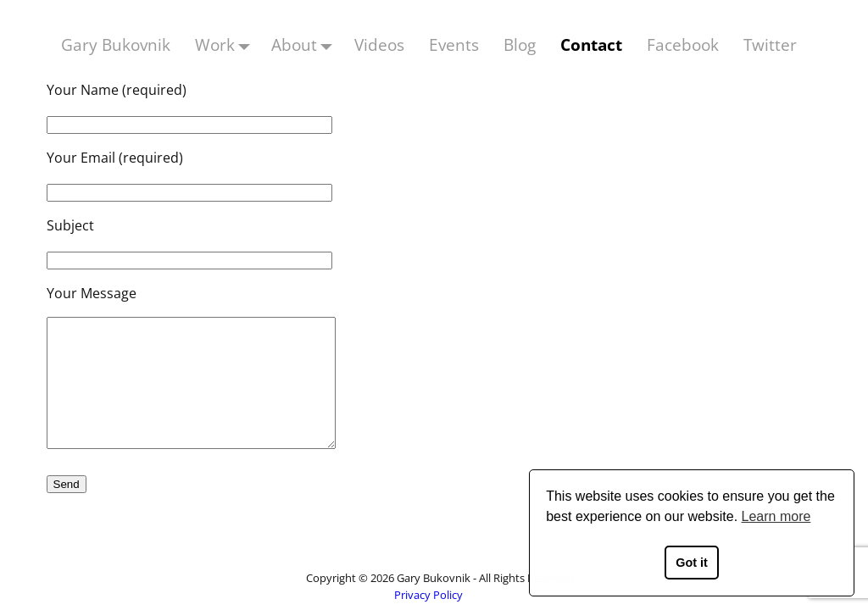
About (306, 44)
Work (227, 44)
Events (454, 44)
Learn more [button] (776, 516)
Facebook (683, 44)
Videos (379, 44)
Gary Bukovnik (116, 44)
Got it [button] (692, 563)
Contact (591, 44)
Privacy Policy (428, 595)
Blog (520, 44)
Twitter (770, 44)
